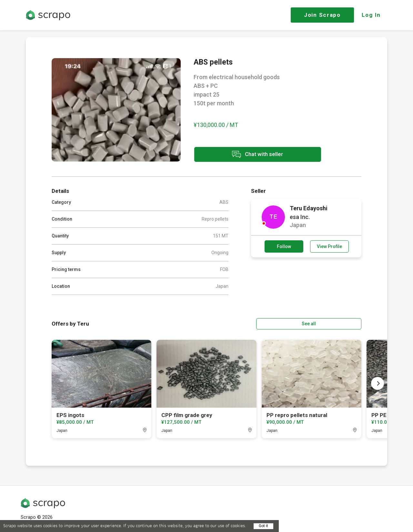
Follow (284, 246)
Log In (371, 15)
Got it (263, 526)
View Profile (329, 246)
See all (343, 323)
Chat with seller (251, 155)
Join (322, 15)
